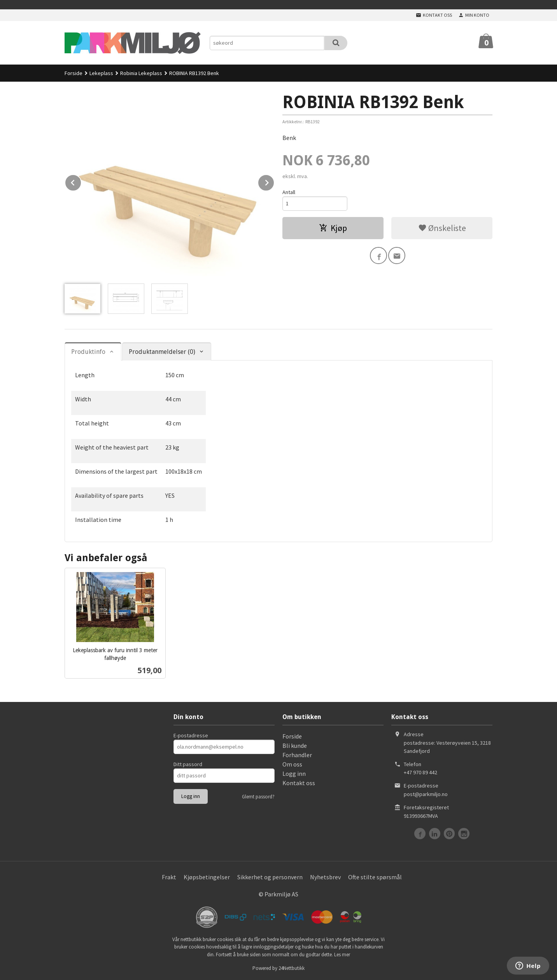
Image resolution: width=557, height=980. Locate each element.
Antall (289, 192)
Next (274, 181)
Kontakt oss (299, 783)
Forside (74, 73)
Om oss (292, 764)
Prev (81, 181)
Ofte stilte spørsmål (375, 877)
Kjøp (333, 228)
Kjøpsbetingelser (207, 877)
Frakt (169, 877)
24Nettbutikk (292, 968)
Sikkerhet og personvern (270, 877)
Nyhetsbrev (325, 877)
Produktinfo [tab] (88, 352)
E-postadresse (191, 735)
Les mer (342, 955)
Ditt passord (188, 764)
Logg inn (294, 773)
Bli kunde (295, 745)
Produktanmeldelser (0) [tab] (162, 352)
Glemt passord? (258, 797)
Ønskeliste (442, 228)
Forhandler (297, 755)
